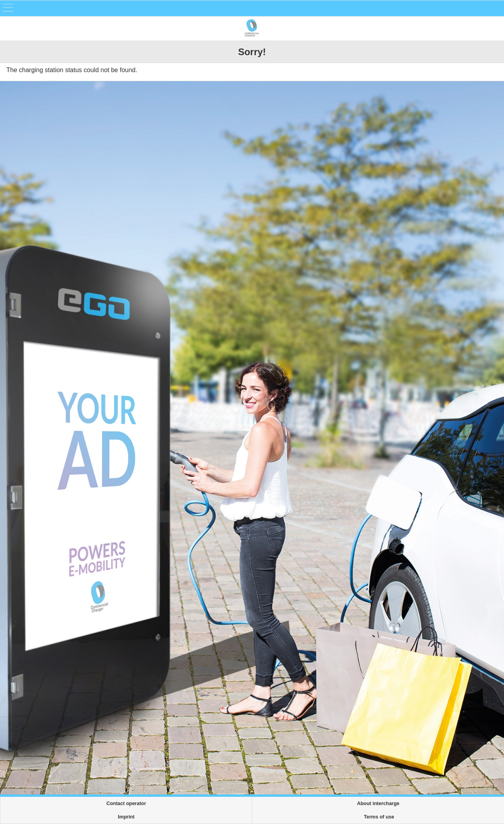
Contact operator (126, 804)
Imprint (126, 817)
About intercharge (378, 804)
